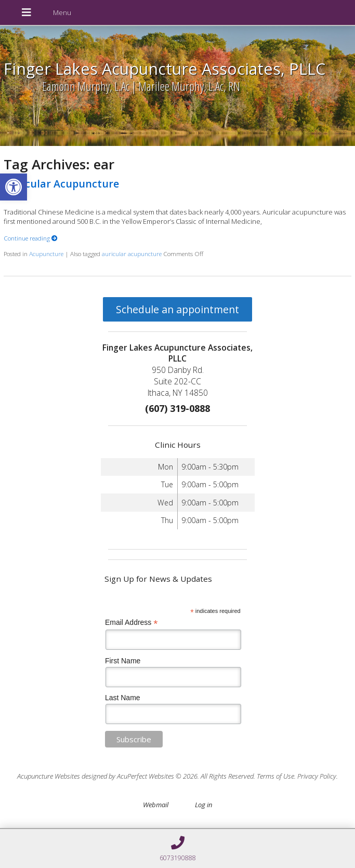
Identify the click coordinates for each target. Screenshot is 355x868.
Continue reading (31, 238)
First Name (123, 661)
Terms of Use (275, 776)
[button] (14, 187)
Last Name (123, 698)
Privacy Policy (317, 776)
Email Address (132, 623)
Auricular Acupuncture (61, 184)
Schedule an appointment (177, 309)
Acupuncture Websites (49, 776)
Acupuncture (46, 253)
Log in (203, 805)
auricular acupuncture (132, 253)
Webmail (156, 805)
